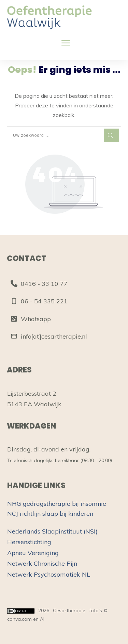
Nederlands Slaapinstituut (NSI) (52, 531)
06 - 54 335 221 (44, 301)
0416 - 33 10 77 (44, 284)
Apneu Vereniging (33, 553)
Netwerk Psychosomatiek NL (49, 574)
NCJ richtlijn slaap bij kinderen (50, 514)
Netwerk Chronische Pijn (42, 563)
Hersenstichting (29, 542)
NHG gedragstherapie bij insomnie (57, 504)
